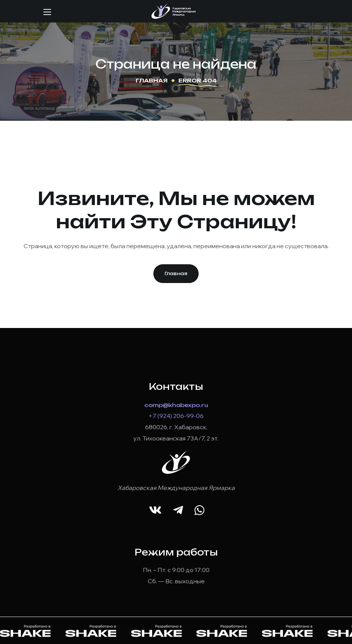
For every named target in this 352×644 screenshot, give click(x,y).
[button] (176, 274)
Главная (152, 80)
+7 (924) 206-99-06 (176, 416)
